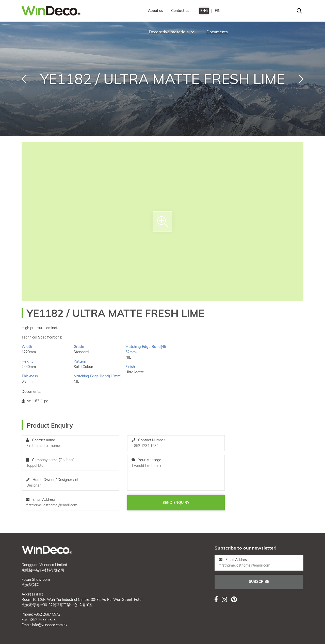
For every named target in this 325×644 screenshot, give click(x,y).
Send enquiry (176, 503)
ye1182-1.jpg (35, 401)
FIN (218, 11)
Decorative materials (172, 32)
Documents (217, 32)
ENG (204, 11)
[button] (24, 79)
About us (156, 11)
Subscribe (259, 582)
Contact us (180, 11)
